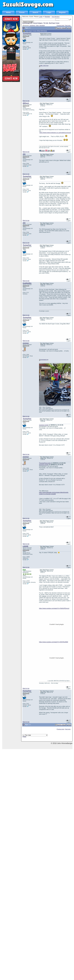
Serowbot (42, 25)
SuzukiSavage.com (27, 23)
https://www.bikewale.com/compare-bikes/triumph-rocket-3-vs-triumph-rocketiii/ (54, 493)
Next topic (68, 25)
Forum (22, 12)
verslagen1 (32, 25)
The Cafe (46, 23)
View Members (56, 17)
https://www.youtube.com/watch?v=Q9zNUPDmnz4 (54, 608)
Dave (37, 25)
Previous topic (61, 25)
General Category (38, 23)
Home (8, 12)
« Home (24, 737)
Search (35, 12)
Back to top (26, 101)
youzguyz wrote (44, 425)
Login (49, 12)
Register (62, 12)
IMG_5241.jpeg (44, 66)
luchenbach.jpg (44, 360)
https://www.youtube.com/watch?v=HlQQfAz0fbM (54, 642)
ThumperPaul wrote (45, 463)
